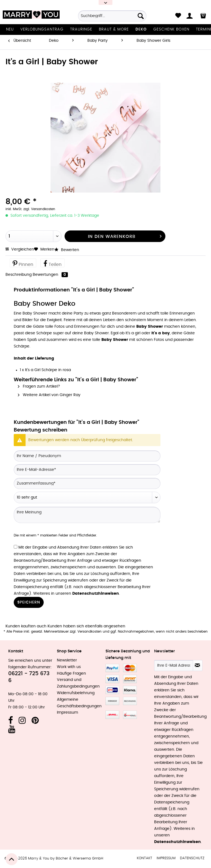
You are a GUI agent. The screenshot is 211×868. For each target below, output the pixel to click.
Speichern (29, 602)
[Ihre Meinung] (87, 515)
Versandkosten (90, 631)
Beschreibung (19, 275)
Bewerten (67, 250)
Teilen (52, 263)
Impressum (67, 713)
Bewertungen (50, 275)
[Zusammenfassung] (87, 483)
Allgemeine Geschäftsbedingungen (79, 703)
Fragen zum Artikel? (39, 386)
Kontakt (145, 858)
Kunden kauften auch (26, 626)
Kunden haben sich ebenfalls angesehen (86, 626)
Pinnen (23, 263)
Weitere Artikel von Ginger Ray (49, 395)
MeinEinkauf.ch (130, 715)
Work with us (69, 667)
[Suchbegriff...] (112, 16)
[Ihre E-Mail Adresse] (174, 666)
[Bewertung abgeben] (87, 497)
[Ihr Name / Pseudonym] (87, 456)
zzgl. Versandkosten (39, 209)
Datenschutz (192, 858)
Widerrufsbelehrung (76, 693)
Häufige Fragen (71, 674)
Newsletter (67, 660)
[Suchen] (141, 16)
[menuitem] (112, 18)
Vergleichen (20, 249)
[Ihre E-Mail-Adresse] (87, 470)
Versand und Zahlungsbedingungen (78, 683)
